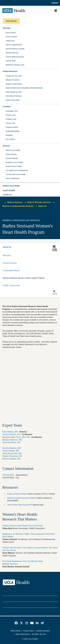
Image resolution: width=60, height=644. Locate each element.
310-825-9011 (8, 475)
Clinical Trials (11, 61)
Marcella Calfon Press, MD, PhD (16, 437)
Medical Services (12, 53)
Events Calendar (12, 158)
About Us (42, 206)
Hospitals (9, 135)
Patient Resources (10, 71)
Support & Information (14, 84)
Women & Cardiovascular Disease (22, 498)
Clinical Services (10, 263)
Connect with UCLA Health (16, 174)
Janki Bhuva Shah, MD (12, 453)
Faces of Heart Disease (17, 494)
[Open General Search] (54, 3)
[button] (30, 186)
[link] (16, 623)
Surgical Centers (12, 127)
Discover (6, 146)
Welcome (7, 255)
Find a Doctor (11, 33)
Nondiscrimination (43, 631)
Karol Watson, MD (10, 432)
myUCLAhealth (9, 190)
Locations (7, 107)
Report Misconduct (22, 634)
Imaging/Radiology (13, 131)
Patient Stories (11, 154)
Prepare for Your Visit (14, 76)
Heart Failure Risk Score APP (20, 505)
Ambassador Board (11, 270)
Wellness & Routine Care (15, 65)
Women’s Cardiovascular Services (18, 206)
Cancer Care (10, 123)
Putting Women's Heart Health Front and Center (23, 526)
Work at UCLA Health (14, 166)
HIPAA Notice (15, 631)
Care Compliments (13, 178)
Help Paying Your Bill (13, 92)
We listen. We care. (39, 634)
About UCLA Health (13, 150)
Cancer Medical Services (15, 57)
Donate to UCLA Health (14, 162)
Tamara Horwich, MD (11, 434)
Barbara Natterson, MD (12, 440)
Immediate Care (12, 111)
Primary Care (11, 115)
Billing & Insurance (13, 80)
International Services (14, 96)
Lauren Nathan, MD (11, 451)
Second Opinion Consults (15, 49)
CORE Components (11, 285)
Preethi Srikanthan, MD (12, 456)
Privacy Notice (28, 631)
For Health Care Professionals (17, 170)
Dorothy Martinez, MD (12, 448)
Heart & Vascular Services (39, 202)
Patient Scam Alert (13, 100)
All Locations (10, 139)
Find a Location (11, 37)
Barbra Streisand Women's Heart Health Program (24, 278)
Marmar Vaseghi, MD (11, 459)
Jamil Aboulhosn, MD (11, 442)
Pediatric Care (11, 119)
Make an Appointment (14, 45)
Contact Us (7, 195)
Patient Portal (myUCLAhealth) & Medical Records (24, 88)
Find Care (7, 28)
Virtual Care (10, 41)
